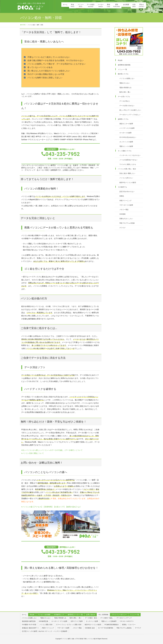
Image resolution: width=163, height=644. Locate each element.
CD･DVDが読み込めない (128, 137)
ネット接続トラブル (125, 151)
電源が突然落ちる (125, 88)
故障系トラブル (123, 119)
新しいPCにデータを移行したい (130, 110)
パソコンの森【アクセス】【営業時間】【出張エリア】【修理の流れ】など (51, 507)
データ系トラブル (124, 97)
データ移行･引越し (107, 618)
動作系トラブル (123, 74)
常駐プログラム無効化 (124, 628)
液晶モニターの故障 (126, 124)
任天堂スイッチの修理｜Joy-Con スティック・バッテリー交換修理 (45, 631)
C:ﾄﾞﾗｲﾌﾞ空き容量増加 (106, 628)
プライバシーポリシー (119, 615)
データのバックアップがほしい (130, 115)
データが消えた (125, 101)
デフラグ (122, 228)
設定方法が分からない (127, 192)
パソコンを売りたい (126, 178)
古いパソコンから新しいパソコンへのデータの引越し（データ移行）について (52, 450)
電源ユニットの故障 (126, 146)
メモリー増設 (124, 210)
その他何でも (122, 187)
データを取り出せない (127, 106)
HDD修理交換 (43, 621)
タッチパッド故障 (92, 621)
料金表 (120, 60)
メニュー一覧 (122, 69)
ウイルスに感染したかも (128, 164)
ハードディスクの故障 (127, 128)
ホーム (24, 615)
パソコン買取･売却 (46, 625)
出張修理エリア (59, 615)
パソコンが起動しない (127, 78)
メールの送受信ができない (128, 160)
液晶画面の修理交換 (29, 621)
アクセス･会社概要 (44, 615)
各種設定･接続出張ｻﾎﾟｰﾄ (30, 628)
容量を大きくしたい (126, 219)
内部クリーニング (125, 201)
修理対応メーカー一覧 (75, 615)
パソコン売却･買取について (33, 453)
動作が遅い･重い (125, 92)
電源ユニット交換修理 (109, 621)
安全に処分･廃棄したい (127, 173)
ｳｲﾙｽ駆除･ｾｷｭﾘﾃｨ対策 (29, 625)
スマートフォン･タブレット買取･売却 (69, 625)
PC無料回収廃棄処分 (112, 625)
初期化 (122, 196)
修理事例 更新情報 (124, 65)
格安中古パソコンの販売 (128, 182)
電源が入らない (125, 83)
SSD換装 (122, 214)
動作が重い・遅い (76, 618)
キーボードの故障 (125, 133)
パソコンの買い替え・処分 (127, 169)
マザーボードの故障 (126, 205)
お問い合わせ (91, 615)
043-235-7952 (63, 154)
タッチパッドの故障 (126, 142)
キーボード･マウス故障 (59, 621)
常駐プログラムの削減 (127, 223)
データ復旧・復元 (91, 618)
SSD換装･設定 (90, 628)
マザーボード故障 (63, 628)
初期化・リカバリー (129, 625)
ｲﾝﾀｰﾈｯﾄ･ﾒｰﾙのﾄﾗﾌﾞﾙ (127, 621)
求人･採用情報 (103, 615)
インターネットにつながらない (130, 155)
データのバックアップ (124, 618)
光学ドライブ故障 (77, 621)
